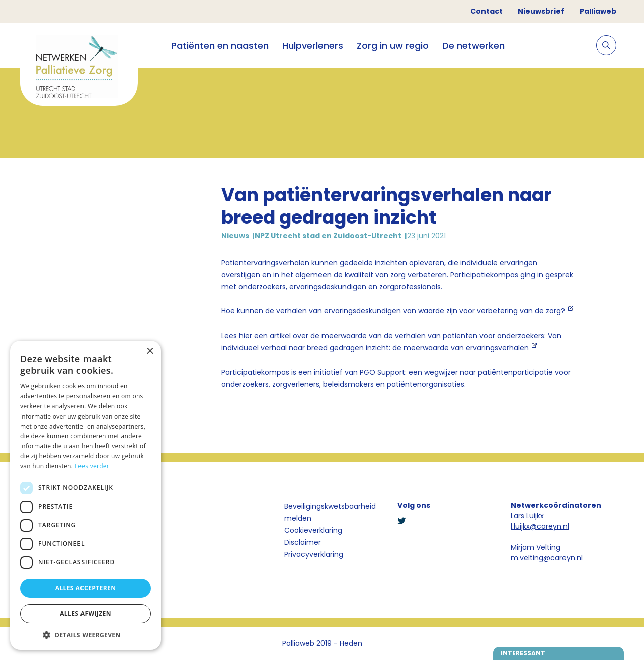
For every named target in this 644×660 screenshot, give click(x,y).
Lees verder (92, 466)
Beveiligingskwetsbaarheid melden (330, 512)
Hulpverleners (313, 46)
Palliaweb (598, 11)
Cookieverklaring (313, 530)
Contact (487, 11)
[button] (86, 635)
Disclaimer (303, 542)
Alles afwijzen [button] (86, 613)
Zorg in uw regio (393, 46)
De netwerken (473, 46)
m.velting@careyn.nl (547, 558)
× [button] (150, 351)
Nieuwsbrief (541, 11)
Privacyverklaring (314, 554)
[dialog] (86, 495)
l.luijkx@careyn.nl (540, 526)
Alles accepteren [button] (86, 588)
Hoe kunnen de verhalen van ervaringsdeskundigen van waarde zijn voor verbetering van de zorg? (393, 311)
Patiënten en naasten (220, 46)
